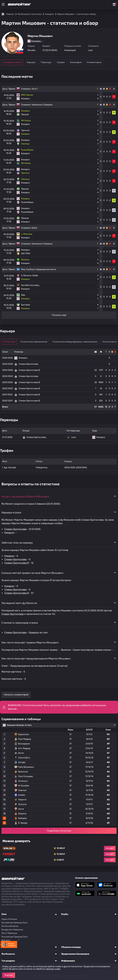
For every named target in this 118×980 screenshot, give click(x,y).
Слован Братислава (15, 529)
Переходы (54, 62)
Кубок (34, 228)
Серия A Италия (9, 919)
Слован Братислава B (17, 563)
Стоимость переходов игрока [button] (20, 623)
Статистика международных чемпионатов (77, 342)
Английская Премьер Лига (14, 923)
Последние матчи (12, 62)
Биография (94, 62)
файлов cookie (53, 969)
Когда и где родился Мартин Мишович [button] (25, 496)
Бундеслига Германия (12, 930)
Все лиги (6, 940)
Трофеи (74, 62)
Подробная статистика (59, 831)
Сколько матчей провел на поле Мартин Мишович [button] (32, 573)
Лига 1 (35, 89)
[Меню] (3, 4)
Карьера (34, 62)
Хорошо (9, 975)
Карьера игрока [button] (11, 512)
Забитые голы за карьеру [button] (17, 542)
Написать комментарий (16, 695)
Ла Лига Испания (10, 926)
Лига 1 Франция (9, 933)
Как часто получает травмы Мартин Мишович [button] (30, 642)
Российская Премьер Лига (15, 937)
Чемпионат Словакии (42, 105)
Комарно (9, 533)
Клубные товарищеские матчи (41, 269)
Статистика (10, 342)
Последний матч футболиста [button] (19, 603)
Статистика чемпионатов (36, 342)
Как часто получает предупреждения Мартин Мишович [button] (36, 658)
